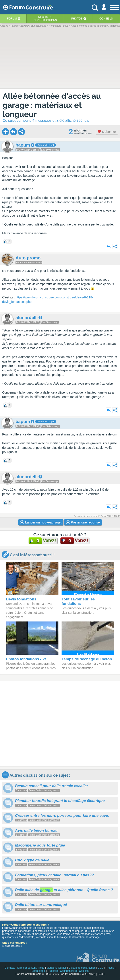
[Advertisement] (60, 724)
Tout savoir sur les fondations (78, 601)
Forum (12, 19)
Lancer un (41, 522)
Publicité (53, 971)
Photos (77, 19)
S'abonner (107, 132)
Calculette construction (82, 968)
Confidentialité (68, 971)
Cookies (84, 971)
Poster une (83, 522)
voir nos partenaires (12, 946)
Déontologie (39, 971)
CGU (101, 968)
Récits (45, 19)
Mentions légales (56, 968)
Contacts (10, 968)
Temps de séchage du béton (87, 659)
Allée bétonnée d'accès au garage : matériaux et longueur (52, 105)
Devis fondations (21, 599)
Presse (110, 968)
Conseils (106, 19)
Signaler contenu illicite (31, 968)
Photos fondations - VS (27, 659)
